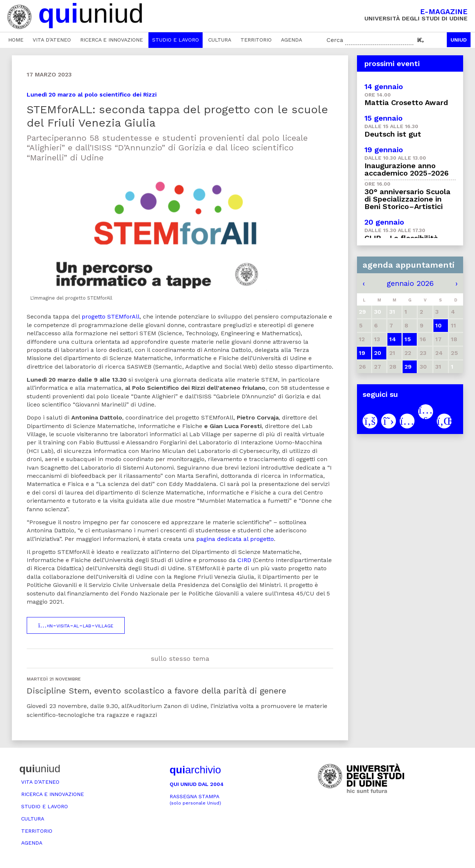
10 (438, 325)
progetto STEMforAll (111, 316)
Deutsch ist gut (393, 134)
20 (378, 353)
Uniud (459, 40)
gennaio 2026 (410, 283)
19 (362, 353)
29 (408, 367)
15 (408, 339)
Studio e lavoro (176, 40)
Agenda (291, 40)
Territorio (256, 40)
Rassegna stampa (195, 800)
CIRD (244, 560)
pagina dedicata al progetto (235, 539)
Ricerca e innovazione (112, 40)
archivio (195, 770)
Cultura (220, 40)
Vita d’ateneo (52, 40)
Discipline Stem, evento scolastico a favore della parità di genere (156, 691)
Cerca (335, 40)
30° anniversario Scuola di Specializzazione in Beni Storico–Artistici (407, 199)
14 (393, 339)
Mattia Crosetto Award (406, 102)
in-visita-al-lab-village (76, 625)
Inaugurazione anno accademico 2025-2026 (407, 169)
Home (16, 40)
